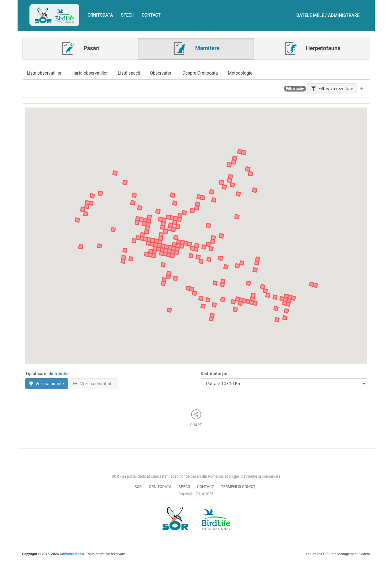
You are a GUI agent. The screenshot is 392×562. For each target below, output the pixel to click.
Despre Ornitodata (200, 73)
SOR (138, 487)
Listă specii (129, 73)
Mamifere (196, 49)
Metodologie (240, 73)
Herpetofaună (312, 49)
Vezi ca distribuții (93, 384)
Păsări (80, 49)
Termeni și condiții (239, 487)
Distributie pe (214, 374)
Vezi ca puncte (47, 384)
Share (196, 418)
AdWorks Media (72, 554)
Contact (151, 15)
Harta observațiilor (90, 73)
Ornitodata (100, 15)
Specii (127, 15)
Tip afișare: (47, 374)
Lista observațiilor (44, 73)
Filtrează (332, 89)
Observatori (161, 73)
